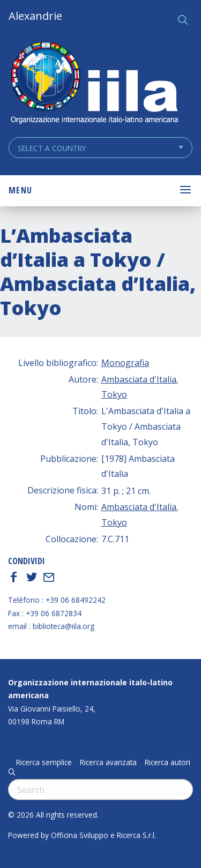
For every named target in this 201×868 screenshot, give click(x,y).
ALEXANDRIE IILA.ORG (94, 84)
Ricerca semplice (44, 762)
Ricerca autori (167, 762)
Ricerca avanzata (108, 762)
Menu (20, 190)
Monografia (125, 363)
